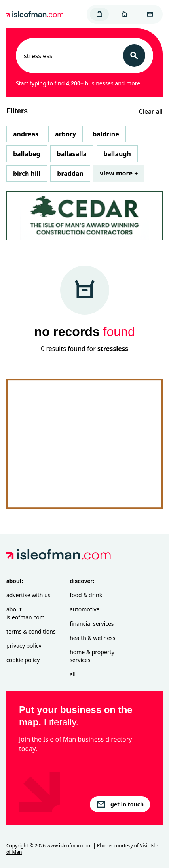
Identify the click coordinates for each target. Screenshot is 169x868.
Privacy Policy (24, 646)
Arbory (66, 134)
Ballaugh (117, 154)
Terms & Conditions (31, 631)
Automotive (84, 609)
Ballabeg (27, 154)
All (73, 674)
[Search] (134, 56)
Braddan (70, 174)
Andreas (26, 134)
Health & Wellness (92, 638)
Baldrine (106, 134)
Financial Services (92, 624)
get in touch (120, 804)
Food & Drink (86, 595)
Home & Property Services (92, 656)
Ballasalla (72, 154)
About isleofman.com (26, 613)
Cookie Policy (23, 660)
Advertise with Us (28, 595)
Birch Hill (27, 174)
